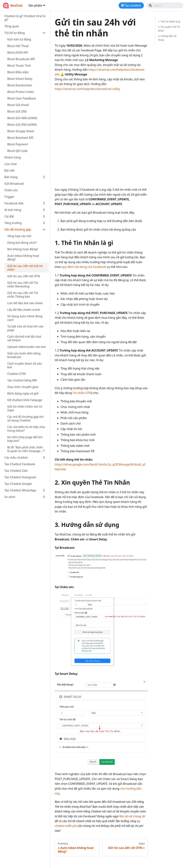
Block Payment (18, 144)
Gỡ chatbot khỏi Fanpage (25, 400)
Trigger (9, 197)
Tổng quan (12, 26)
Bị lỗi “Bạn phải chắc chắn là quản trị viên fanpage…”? (26, 449)
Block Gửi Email (18, 105)
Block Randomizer (20, 85)
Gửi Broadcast (14, 184)
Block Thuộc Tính (19, 66)
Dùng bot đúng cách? (22, 243)
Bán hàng (11, 177)
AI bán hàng (13, 210)
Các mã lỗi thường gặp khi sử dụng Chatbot (25, 419)
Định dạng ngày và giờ (23, 393)
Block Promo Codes (21, 92)
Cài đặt (9, 216)
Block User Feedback (22, 98)
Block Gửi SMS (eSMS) (22, 118)
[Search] (165, 5)
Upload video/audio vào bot (27, 347)
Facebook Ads (14, 203)
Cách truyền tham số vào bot (25, 365)
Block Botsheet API (20, 138)
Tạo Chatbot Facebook (20, 464)
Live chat (11, 164)
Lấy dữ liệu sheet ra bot (24, 310)
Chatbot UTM (16, 374)
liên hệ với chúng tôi (132, 816)
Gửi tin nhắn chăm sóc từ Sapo (25, 408)
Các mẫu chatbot (16, 457)
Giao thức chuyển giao (23, 387)
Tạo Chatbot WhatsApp (20, 490)
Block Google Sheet (21, 131)
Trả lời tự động (15, 33)
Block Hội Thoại (18, 46)
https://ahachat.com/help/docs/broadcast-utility (87, 89)
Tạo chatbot (133, 5)
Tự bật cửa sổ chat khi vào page (25, 328)
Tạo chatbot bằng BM (22, 380)
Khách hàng (13, 157)
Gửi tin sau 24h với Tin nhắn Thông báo (23, 295)
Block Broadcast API (21, 59)
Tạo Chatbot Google (18, 484)
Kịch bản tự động (19, 39)
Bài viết (9, 170)
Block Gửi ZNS (17, 111)
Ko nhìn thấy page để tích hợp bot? (25, 439)
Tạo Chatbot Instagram (20, 477)
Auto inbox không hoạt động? (23, 258)
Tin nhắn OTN (82, 393)
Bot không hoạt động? (23, 249)
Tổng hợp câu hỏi (19, 236)
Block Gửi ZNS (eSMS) (22, 125)
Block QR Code (17, 151)
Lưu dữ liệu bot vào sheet (25, 303)
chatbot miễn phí (66, 826)
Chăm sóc (11, 190)
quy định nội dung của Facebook (84, 267)
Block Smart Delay (20, 79)
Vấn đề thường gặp (18, 229)
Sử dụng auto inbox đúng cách (25, 318)
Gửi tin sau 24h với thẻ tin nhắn (25, 268)
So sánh (10, 497)
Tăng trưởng (13, 223)
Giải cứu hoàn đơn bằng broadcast (24, 355)
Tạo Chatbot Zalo (16, 471)
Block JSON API (18, 52)
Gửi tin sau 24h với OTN (24, 276)
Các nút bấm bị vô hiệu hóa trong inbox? (26, 429)
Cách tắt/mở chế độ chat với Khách (24, 338)
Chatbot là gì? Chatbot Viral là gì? (25, 18)
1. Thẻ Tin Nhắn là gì (169, 21)
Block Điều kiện (18, 72)
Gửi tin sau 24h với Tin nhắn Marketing (23, 284)
